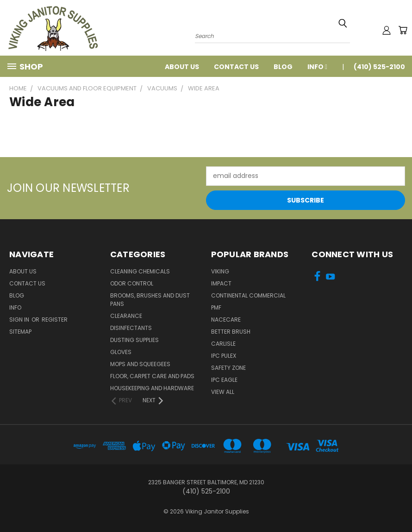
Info (317, 67)
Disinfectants (131, 328)
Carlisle (223, 344)
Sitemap (20, 332)
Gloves (121, 352)
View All (223, 392)
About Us (182, 67)
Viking (220, 271)
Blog (283, 67)
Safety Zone (228, 368)
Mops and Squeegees (140, 364)
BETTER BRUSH (231, 332)
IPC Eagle (224, 380)
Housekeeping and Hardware (152, 388)
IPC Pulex (224, 356)
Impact (221, 283)
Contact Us (236, 67)
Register (55, 320)
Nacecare (226, 320)
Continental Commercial (248, 295)
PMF (216, 307)
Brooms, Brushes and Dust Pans (150, 300)
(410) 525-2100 (379, 67)
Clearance (126, 316)
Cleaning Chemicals (140, 271)
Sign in (20, 320)
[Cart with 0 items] (403, 30)
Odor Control (132, 283)
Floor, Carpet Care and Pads (152, 376)
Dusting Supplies (134, 340)
